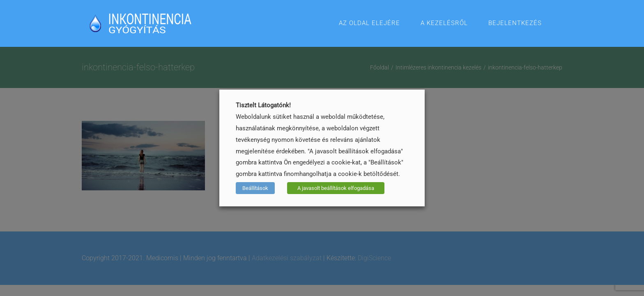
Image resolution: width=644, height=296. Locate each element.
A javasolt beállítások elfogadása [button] (336, 188)
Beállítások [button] (255, 188)
